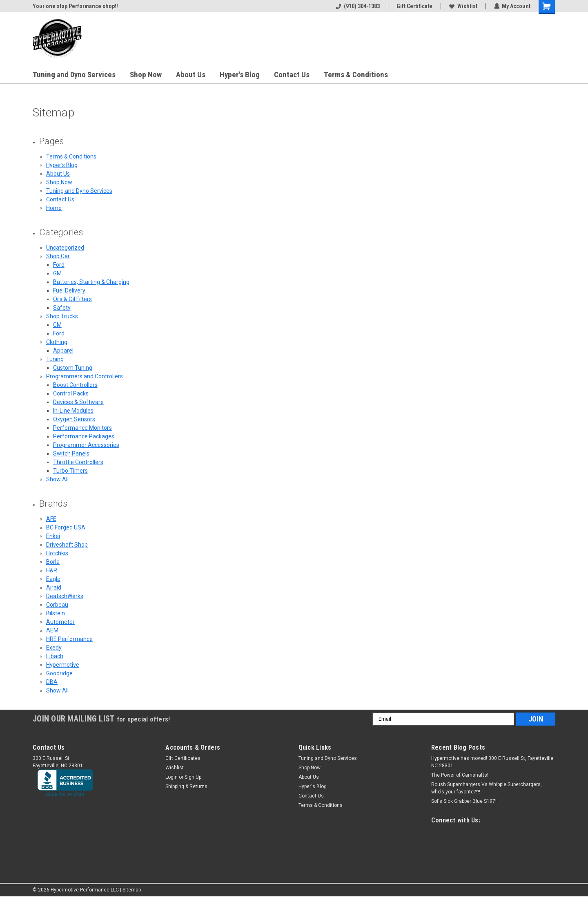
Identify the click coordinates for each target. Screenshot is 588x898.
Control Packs (71, 393)
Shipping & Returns (186, 786)
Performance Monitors (82, 428)
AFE (51, 519)
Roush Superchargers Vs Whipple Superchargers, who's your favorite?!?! (487, 788)
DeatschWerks (65, 596)
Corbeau (57, 605)
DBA (52, 682)
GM (57, 273)
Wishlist (463, 6)
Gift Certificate (414, 6)
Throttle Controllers (78, 462)
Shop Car (58, 256)
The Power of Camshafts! (460, 775)
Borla (53, 562)
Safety (62, 308)
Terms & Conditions (356, 75)
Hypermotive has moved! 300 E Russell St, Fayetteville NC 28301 (492, 762)
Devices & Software (78, 402)
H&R (52, 570)
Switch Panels (71, 453)
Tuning (55, 359)
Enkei (53, 536)
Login (171, 777)
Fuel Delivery (69, 290)
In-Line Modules (73, 411)
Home (54, 208)
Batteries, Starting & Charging (91, 282)
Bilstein (56, 613)
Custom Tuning (73, 368)
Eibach (55, 656)
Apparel (63, 351)
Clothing (57, 342)
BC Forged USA (66, 527)
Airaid (54, 587)
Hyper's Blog (240, 75)
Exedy (54, 648)
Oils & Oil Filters (72, 299)
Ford (59, 265)
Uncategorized (65, 248)
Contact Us (292, 75)
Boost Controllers (75, 385)
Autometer (60, 622)
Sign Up (193, 777)
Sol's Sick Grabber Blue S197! (464, 801)
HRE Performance (69, 639)
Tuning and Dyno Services (74, 75)
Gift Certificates (183, 758)
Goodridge (59, 673)
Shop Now (146, 75)
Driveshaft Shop (67, 545)
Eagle (53, 579)
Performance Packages (84, 436)
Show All (57, 479)
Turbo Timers (70, 471)
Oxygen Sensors (74, 419)
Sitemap (132, 890)
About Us (191, 75)
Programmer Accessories (86, 445)
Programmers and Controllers (85, 376)
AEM (52, 630)
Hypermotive (63, 665)
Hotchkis (57, 553)
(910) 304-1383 (357, 6)
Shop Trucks (62, 316)
